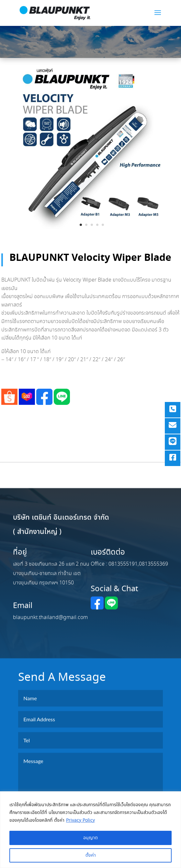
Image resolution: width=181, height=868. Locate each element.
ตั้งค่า (91, 855)
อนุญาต (90, 838)
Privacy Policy (80, 820)
